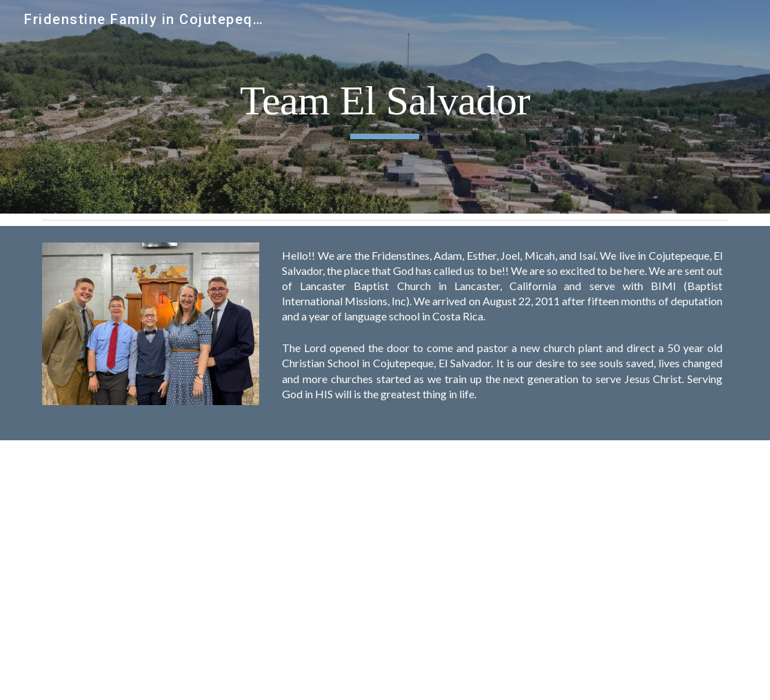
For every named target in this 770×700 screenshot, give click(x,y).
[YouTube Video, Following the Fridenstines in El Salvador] (561, 570)
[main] (385, 107)
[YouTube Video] (209, 570)
